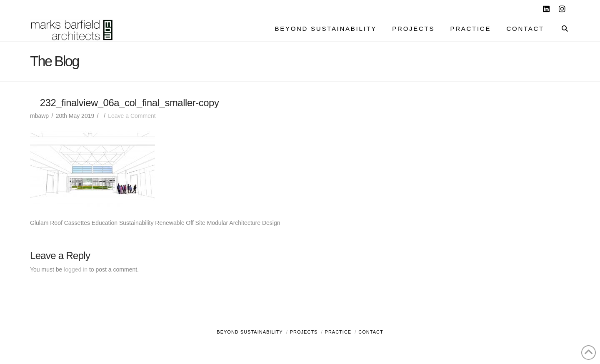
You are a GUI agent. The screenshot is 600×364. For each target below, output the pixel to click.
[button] (592, 8)
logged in (76, 269)
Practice (338, 332)
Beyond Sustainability (250, 332)
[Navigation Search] (561, 30)
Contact (371, 332)
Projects (304, 332)
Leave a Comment (132, 116)
